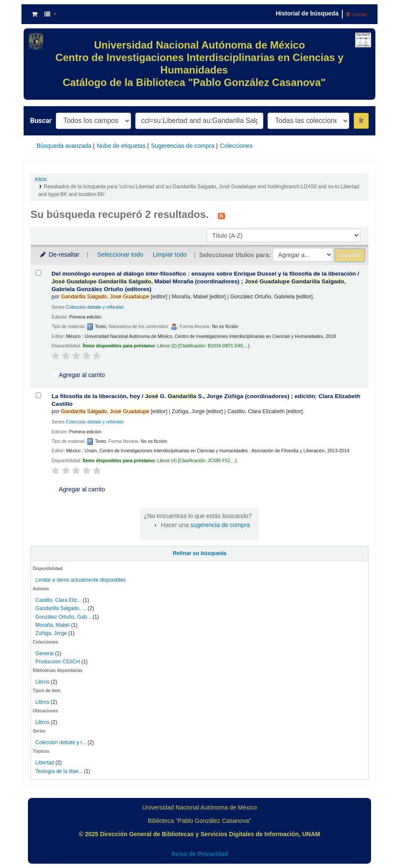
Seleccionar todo (120, 255)
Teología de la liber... (59, 771)
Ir (361, 121)
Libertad (44, 763)
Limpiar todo (170, 255)
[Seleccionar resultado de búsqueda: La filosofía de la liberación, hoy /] (38, 395)
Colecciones (236, 146)
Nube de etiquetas (121, 146)
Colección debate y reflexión (94, 307)
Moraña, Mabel (52, 625)
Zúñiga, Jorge (51, 633)
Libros (42, 682)
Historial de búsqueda (307, 13)
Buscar (41, 121)
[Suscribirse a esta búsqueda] (221, 215)
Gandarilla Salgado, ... (61, 608)
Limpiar (357, 14)
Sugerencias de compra (183, 146)
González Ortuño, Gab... (63, 617)
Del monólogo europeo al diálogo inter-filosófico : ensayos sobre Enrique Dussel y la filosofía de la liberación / (205, 281)
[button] (35, 14)
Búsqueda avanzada (64, 146)
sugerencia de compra (220, 525)
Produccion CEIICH (58, 662)
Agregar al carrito (79, 375)
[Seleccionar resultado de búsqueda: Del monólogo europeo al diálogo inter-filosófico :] (38, 273)
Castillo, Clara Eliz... (58, 600)
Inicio (41, 179)
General (45, 653)
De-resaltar (59, 255)
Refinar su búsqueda (199, 553)
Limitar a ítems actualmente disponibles (80, 580)
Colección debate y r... (61, 742)
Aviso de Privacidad (199, 854)
